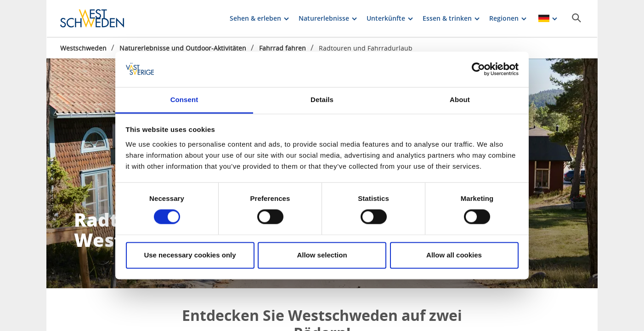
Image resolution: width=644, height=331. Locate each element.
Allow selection (322, 255)
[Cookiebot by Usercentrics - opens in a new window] (478, 69)
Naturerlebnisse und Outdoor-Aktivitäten (183, 48)
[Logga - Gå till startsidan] (92, 18)
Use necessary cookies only (190, 255)
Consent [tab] (184, 100)
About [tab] (460, 100)
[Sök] (576, 18)
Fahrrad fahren (282, 48)
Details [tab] (322, 100)
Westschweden (83, 48)
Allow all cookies (454, 255)
